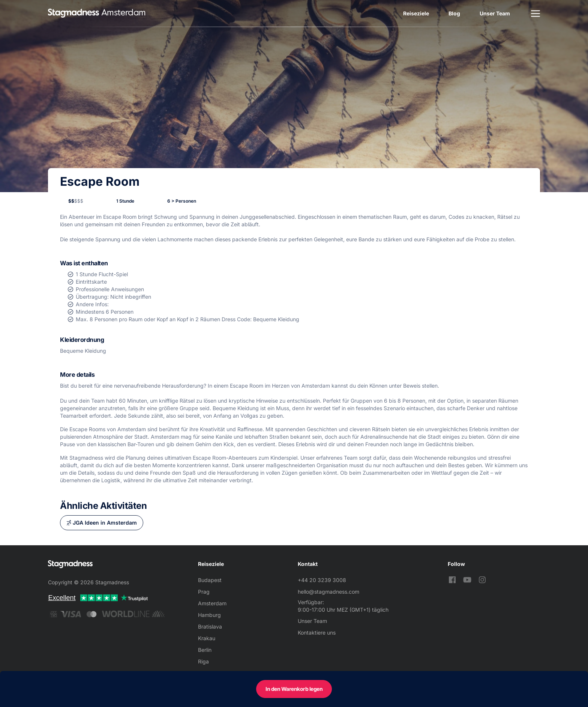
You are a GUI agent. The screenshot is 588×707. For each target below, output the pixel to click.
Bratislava (210, 627)
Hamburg (209, 615)
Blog (454, 13)
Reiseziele (416, 13)
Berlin (205, 650)
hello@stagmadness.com (328, 592)
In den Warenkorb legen (294, 689)
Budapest (210, 580)
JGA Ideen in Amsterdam (105, 523)
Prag (204, 592)
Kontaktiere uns (317, 633)
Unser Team (495, 13)
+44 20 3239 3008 (322, 580)
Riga (203, 661)
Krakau (207, 638)
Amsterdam (212, 603)
